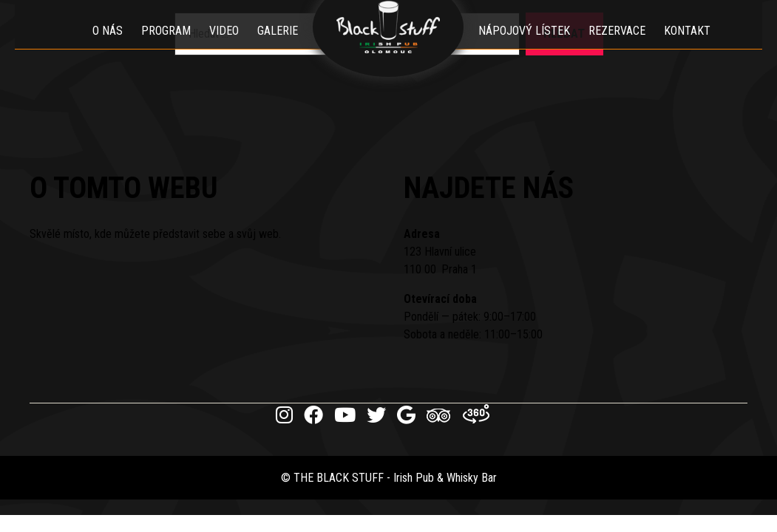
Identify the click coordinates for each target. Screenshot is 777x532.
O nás (108, 48)
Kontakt (688, 48)
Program (167, 48)
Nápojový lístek (525, 48)
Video (225, 48)
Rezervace (618, 48)
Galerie (278, 48)
